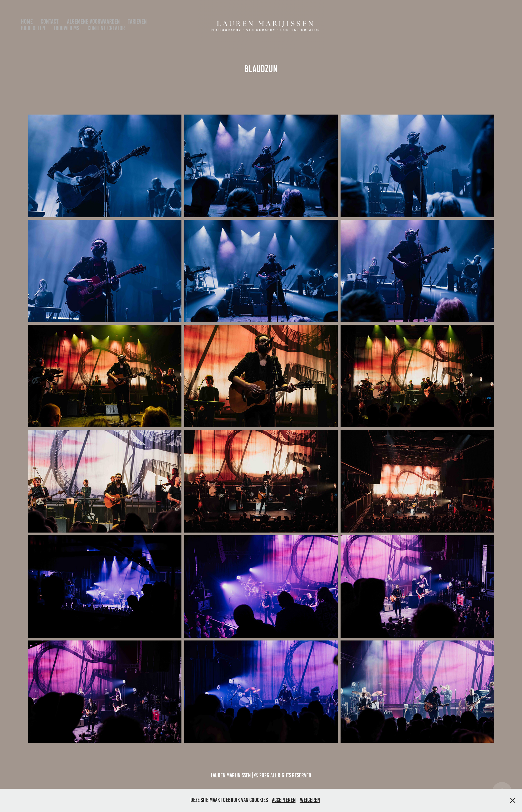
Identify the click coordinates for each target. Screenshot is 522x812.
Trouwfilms (66, 28)
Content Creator (106, 28)
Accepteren (284, 800)
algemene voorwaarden (93, 21)
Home (27, 21)
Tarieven (137, 21)
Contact (50, 21)
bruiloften (33, 28)
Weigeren (310, 800)
